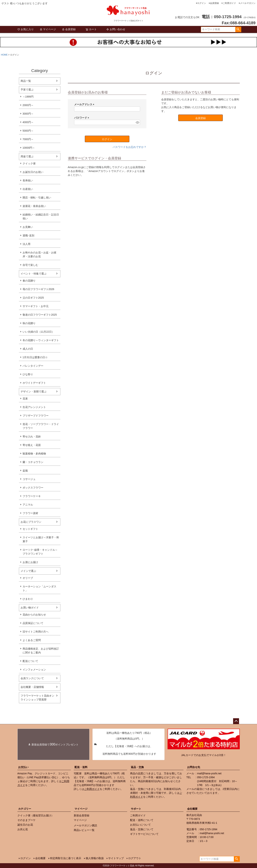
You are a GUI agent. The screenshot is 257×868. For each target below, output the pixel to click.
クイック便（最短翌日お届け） (36, 815)
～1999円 (28, 97)
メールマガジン (248, 3)
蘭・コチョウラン (33, 462)
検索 (238, 29)
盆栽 (25, 471)
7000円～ (28, 139)
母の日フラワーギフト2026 (38, 289)
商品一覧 (26, 81)
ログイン (202, 3)
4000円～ (28, 122)
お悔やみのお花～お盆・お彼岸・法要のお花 (39, 254)
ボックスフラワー (33, 488)
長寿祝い (28, 180)
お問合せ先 (194, 767)
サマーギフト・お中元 (36, 306)
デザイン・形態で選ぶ (34, 392)
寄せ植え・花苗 (32, 445)
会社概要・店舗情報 (32, 687)
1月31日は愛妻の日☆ (35, 357)
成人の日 (28, 349)
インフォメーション (34, 670)
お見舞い (28, 227)
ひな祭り (28, 374)
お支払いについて (140, 825)
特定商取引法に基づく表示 (66, 858)
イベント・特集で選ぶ (34, 274)
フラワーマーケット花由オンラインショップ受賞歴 (37, 698)
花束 (25, 399)
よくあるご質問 (32, 640)
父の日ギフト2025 (33, 298)
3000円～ (28, 114)
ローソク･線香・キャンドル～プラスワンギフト (40, 552)
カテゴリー (25, 809)
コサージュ (29, 479)
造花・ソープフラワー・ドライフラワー (41, 426)
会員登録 (214, 3)
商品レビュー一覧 (84, 830)
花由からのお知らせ (34, 615)
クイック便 (29, 163)
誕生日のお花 (25, 825)
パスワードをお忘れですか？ (130, 147)
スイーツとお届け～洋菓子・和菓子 (41, 539)
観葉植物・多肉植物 (34, 454)
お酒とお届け (30, 562)
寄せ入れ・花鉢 (32, 436)
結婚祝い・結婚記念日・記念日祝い (41, 216)
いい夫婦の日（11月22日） (38, 332)
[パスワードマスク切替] (137, 122)
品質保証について (33, 623)
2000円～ (28, 105)
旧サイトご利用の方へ (36, 632)
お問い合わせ (116, 29)
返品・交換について (142, 829)
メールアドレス (85, 104)
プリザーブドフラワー (36, 416)
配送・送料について (142, 820)
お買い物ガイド (30, 608)
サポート (136, 809)
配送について (30, 661)
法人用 (26, 244)
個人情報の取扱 (95, 858)
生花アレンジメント (34, 407)
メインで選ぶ (28, 571)
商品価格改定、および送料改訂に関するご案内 (41, 651)
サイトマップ (116, 858)
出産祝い (28, 189)
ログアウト (135, 858)
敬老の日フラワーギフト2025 (40, 315)
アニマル (28, 505)
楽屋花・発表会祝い (34, 206)
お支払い (23, 767)
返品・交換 (137, 767)
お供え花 (23, 829)
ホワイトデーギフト (34, 383)
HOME (4, 55)
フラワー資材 (30, 513)
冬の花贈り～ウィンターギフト (41, 340)
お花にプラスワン (31, 522)
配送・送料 (81, 767)
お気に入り (26, 29)
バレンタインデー (33, 366)
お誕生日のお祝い (33, 172)
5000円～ (28, 131)
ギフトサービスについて (144, 834)
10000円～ (29, 148)
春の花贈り (29, 281)
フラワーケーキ (32, 496)
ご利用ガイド (229, 3)
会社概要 (192, 809)
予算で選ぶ (27, 90)
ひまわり (28, 599)
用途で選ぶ (27, 156)
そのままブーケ (26, 820)
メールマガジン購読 (85, 825)
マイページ (48, 29)
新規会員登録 (82, 815)
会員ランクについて (32, 678)
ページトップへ (236, 721)
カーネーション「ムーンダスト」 (39, 588)
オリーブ (28, 578)
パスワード (82, 118)
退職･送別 (28, 235)
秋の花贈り (29, 323)
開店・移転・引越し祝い (37, 198)
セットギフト (30, 529)
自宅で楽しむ (30, 265)
